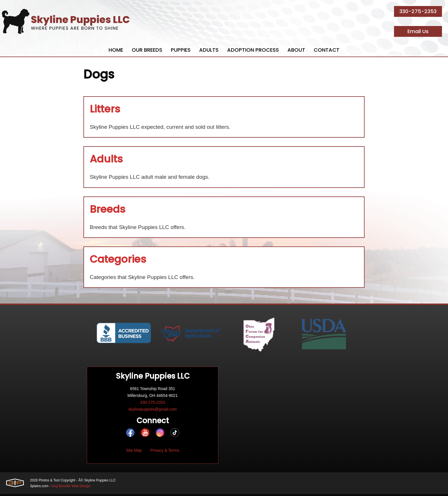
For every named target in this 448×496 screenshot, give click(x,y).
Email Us (418, 31)
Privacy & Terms (165, 452)
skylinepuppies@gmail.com (153, 411)
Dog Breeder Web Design (71, 488)
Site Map (134, 452)
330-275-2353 (418, 11)
